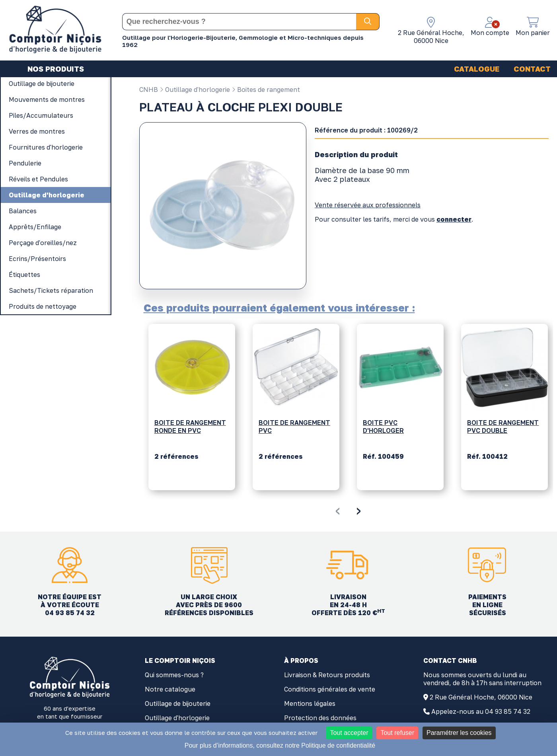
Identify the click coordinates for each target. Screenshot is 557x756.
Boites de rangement (266, 90)
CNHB (149, 90)
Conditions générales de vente (330, 689)
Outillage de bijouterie (178, 703)
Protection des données (320, 718)
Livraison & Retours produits (327, 675)
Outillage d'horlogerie (195, 90)
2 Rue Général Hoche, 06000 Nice (481, 697)
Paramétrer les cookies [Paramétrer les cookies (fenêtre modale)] (459, 733)
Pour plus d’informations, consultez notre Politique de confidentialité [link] (280, 745)
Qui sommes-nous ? (174, 675)
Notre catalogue (170, 689)
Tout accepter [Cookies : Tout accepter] (349, 733)
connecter (454, 219)
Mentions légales (310, 703)
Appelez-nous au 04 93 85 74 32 (481, 711)
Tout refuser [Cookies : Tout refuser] (397, 733)
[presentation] (338, 510)
